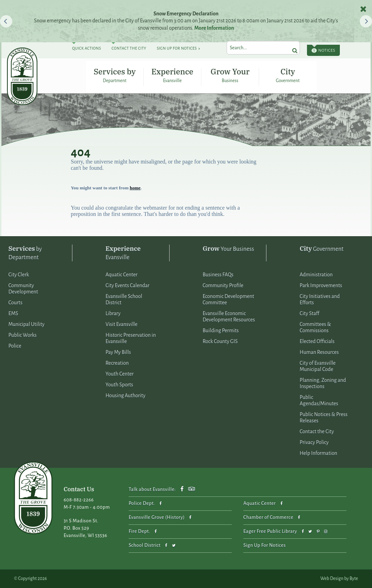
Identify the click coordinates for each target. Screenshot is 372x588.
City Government (288, 75)
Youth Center (120, 374)
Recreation (117, 363)
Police (15, 346)
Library (113, 313)
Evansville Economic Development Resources (229, 317)
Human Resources (319, 352)
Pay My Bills (118, 352)
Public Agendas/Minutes (319, 400)
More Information (214, 28)
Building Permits (220, 331)
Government (321, 249)
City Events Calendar (128, 285)
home (135, 188)
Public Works (23, 335)
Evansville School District (124, 299)
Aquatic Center (122, 275)
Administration (316, 275)
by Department (25, 253)
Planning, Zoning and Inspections (323, 383)
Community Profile (223, 285)
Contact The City (129, 48)
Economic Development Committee (228, 299)
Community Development (23, 289)
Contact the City (317, 431)
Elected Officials (317, 341)
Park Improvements (321, 285)
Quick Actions (87, 48)
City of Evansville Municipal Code (318, 366)
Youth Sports (119, 385)
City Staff (309, 313)
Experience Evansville (172, 75)
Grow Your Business (230, 75)
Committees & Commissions (315, 327)
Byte (354, 579)
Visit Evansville (122, 324)
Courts (15, 303)
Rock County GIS (220, 341)
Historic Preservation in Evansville (131, 338)
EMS (13, 313)
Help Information (319, 453)
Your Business (228, 249)
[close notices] (363, 9)
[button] (6, 21)
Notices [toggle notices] (323, 50)
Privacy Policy (314, 442)
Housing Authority (126, 395)
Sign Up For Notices (177, 48)
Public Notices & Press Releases (324, 418)
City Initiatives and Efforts (320, 299)
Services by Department (115, 75)
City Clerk (19, 275)
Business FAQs (218, 275)
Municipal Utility (26, 324)
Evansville (123, 253)
